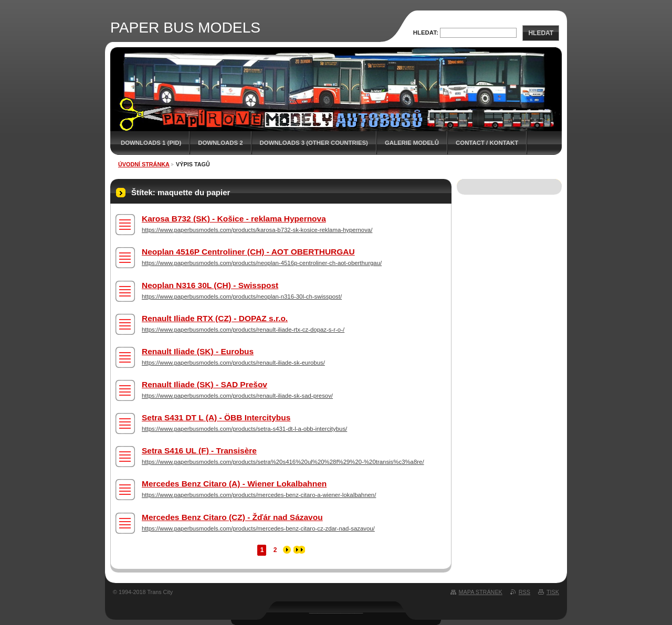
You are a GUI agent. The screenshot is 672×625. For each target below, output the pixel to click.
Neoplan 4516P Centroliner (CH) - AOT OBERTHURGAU (248, 252)
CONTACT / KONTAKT (487, 143)
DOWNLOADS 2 (220, 143)
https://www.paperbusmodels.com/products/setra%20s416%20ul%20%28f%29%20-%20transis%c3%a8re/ (283, 462)
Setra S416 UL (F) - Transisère (199, 451)
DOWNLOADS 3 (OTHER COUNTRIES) (314, 143)
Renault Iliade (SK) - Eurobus (198, 351)
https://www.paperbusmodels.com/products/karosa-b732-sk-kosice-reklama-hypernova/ (257, 230)
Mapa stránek (481, 592)
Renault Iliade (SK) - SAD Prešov (204, 384)
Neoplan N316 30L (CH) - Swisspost (210, 285)
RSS (524, 592)
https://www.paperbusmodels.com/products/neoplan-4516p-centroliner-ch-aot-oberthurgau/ (262, 263)
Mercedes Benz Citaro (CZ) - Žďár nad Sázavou (232, 517)
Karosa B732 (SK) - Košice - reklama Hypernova (234, 219)
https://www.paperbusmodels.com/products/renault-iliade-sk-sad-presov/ (237, 396)
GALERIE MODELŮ (412, 143)
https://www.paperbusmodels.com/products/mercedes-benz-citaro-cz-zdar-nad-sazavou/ (258, 528)
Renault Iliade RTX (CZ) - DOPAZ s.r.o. (215, 318)
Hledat (541, 33)
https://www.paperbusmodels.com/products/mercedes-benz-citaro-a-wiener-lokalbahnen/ (259, 495)
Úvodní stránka (144, 164)
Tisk (553, 592)
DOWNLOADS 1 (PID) (151, 143)
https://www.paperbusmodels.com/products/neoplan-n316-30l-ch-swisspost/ (242, 296)
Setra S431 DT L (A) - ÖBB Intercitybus (216, 417)
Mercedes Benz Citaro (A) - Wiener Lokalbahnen (234, 484)
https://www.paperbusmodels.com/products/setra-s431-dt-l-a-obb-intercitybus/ (244, 429)
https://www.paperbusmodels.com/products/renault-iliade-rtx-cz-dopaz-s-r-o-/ (243, 330)
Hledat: (426, 33)
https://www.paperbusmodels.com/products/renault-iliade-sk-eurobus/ (233, 363)
